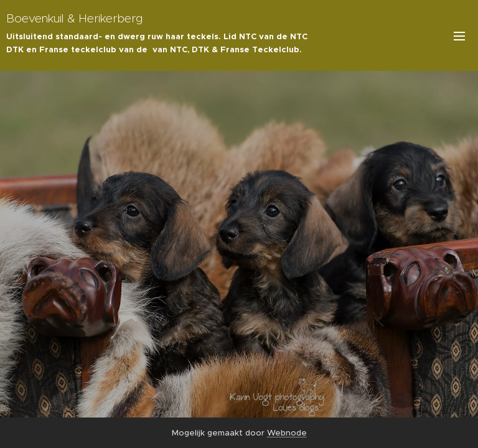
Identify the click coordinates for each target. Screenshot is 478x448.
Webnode (287, 433)
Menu (459, 36)
